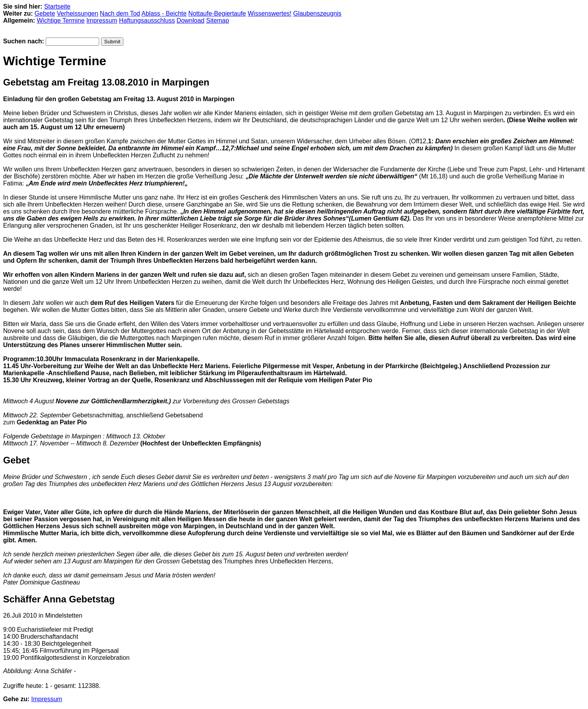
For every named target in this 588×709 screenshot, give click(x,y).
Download (190, 20)
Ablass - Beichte (164, 13)
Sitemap (218, 20)
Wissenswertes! (269, 13)
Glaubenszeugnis (317, 13)
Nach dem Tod (120, 13)
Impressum (102, 20)
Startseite (57, 6)
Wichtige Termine (61, 20)
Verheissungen (78, 13)
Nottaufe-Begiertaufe (217, 13)
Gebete (45, 13)
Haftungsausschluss (147, 20)
